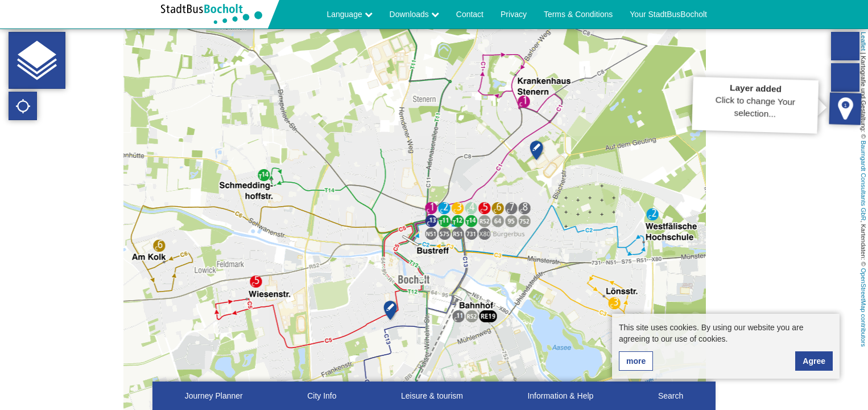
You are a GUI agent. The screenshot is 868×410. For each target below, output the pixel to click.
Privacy (514, 14)
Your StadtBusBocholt (668, 14)
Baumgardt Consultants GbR (863, 181)
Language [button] (349, 14)
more (636, 361)
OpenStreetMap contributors (863, 307)
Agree (814, 361)
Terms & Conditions (578, 14)
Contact (470, 14)
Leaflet (863, 41)
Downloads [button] (414, 14)
